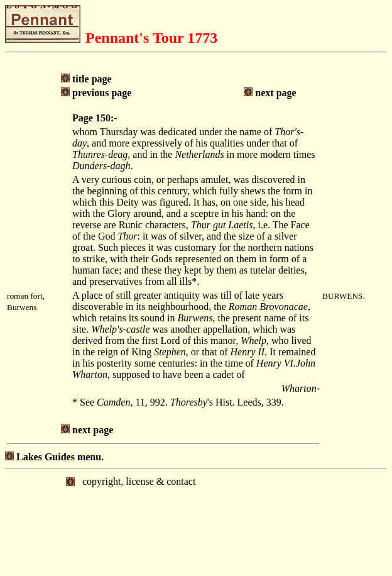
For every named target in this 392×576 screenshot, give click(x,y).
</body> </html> (196, 521)
